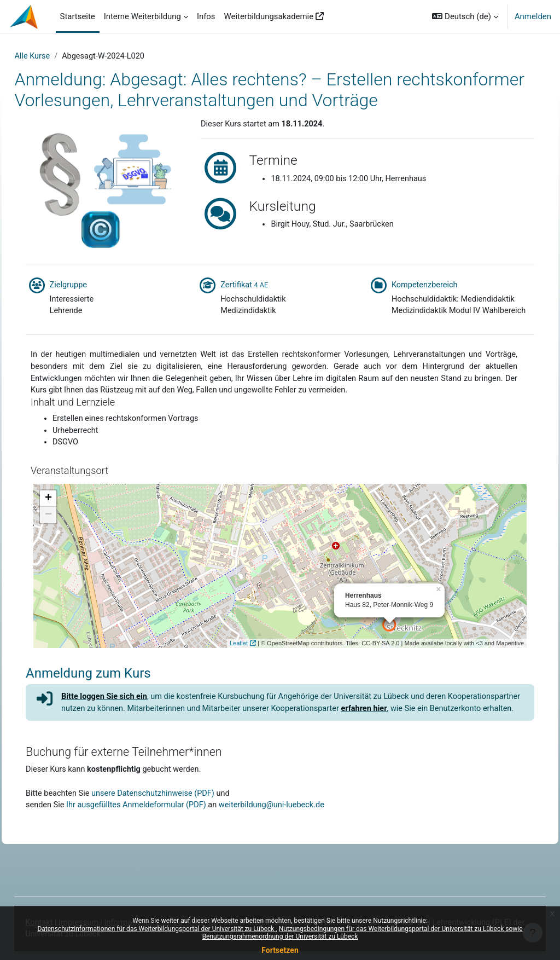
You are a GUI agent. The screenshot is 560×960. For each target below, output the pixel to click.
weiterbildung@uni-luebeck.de (300, 857)
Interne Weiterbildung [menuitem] (142, 16)
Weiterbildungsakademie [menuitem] (269, 16)
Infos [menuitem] (206, 16)
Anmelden (533, 16)
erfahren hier (471, 746)
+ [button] (70, 536)
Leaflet (217, 680)
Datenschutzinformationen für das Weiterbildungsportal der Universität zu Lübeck (156, 929)
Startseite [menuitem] (78, 16)
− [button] (70, 552)
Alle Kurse (57, 56)
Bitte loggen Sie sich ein (127, 734)
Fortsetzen (280, 950)
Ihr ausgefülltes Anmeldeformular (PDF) (161, 857)
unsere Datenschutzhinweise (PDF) (177, 844)
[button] (465, 16)
